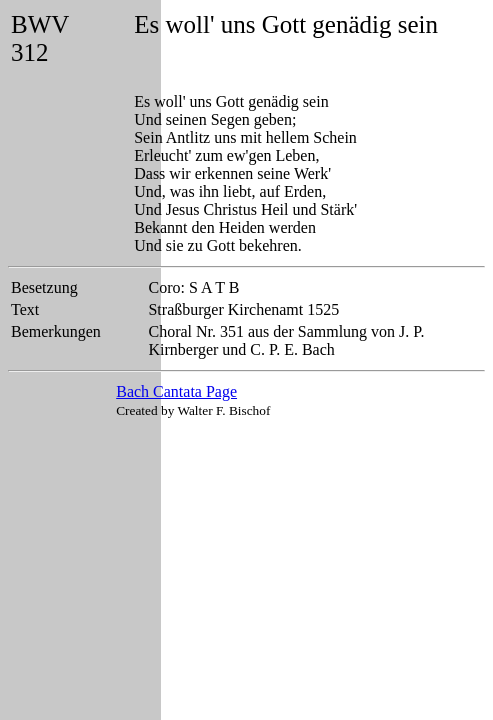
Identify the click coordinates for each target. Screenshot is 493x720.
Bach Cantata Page (176, 391)
